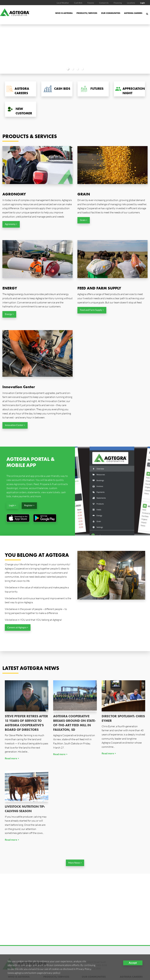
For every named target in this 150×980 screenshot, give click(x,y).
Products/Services (87, 13)
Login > (12, 505)
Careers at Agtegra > (18, 628)
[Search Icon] (147, 15)
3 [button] (77, 69)
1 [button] (68, 69)
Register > (29, 505)
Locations (131, 3)
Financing (118, 3)
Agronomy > (11, 224)
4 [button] (82, 69)
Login (143, 3)
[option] (75, 49)
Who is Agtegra (64, 13)
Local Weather (63, 3)
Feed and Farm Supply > (92, 310)
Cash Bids (78, 3)
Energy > (9, 314)
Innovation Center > (15, 425)
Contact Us (104, 3)
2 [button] (73, 69)
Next (139, 49)
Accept (133, 963)
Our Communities (111, 13)
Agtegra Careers (133, 13)
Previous (11, 49)
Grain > (84, 220)
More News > (75, 863)
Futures (91, 3)
